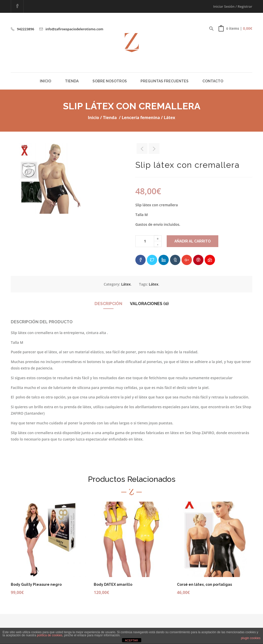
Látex (170, 118)
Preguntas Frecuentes (165, 81)
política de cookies (50, 635)
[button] (235, 28)
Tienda (72, 81)
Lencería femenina (141, 118)
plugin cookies (251, 638)
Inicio (45, 81)
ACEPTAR (131, 640)
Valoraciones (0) (149, 304)
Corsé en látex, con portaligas (204, 584)
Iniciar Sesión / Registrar (233, 6)
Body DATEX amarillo (113, 584)
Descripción (108, 304)
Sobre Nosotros (110, 81)
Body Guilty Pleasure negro (36, 584)
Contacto (213, 81)
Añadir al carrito (192, 241)
